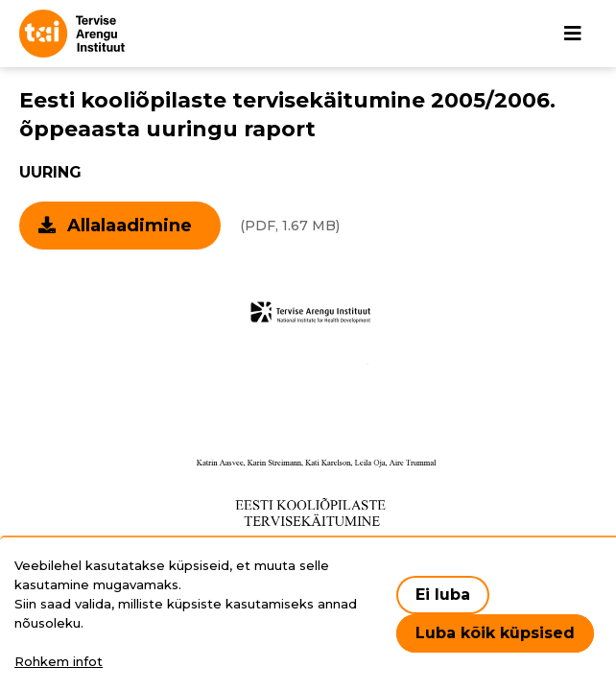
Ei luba (443, 595)
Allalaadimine (130, 226)
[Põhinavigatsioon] (573, 34)
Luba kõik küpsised (495, 633)
